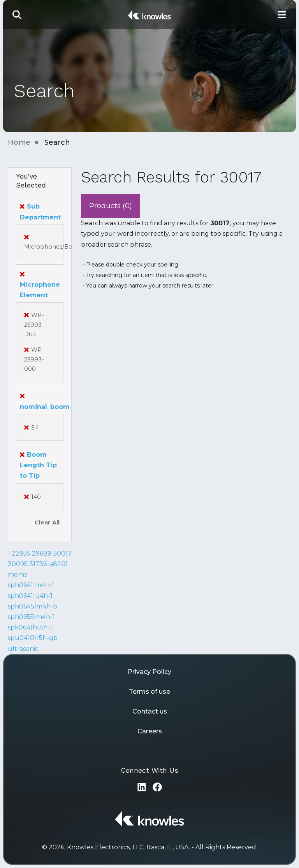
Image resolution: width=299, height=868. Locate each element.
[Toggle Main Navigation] (282, 15)
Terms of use (149, 692)
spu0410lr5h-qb (33, 638)
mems (17, 574)
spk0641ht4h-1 (30, 627)
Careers (150, 731)
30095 (18, 564)
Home (19, 142)
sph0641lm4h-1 (31, 585)
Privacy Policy (149, 672)
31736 (38, 564)
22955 (21, 553)
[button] (17, 15)
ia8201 (58, 564)
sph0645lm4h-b (33, 606)
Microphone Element (40, 285)
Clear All (47, 523)
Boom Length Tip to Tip (38, 465)
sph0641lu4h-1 (30, 596)
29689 (42, 553)
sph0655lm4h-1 (31, 617)
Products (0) (111, 206)
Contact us (150, 711)
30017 (62, 553)
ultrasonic (23, 649)
